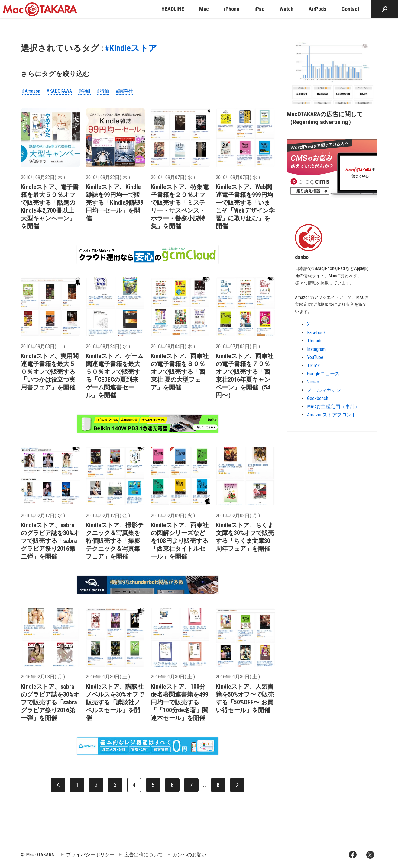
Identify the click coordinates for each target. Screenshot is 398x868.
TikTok (313, 365)
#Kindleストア (131, 48)
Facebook (316, 333)
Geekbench (318, 398)
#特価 (103, 91)
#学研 (84, 91)
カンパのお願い (189, 855)
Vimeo (313, 382)
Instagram (316, 349)
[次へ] (237, 785)
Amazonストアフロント (332, 415)
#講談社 (124, 91)
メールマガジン (324, 390)
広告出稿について (144, 855)
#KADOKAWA (59, 91)
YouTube (315, 357)
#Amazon (31, 91)
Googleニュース (323, 374)
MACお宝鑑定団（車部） (333, 407)
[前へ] (58, 785)
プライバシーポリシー (90, 855)
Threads (315, 341)
